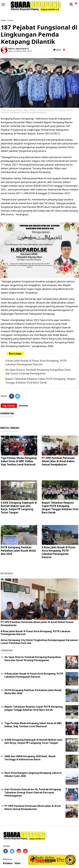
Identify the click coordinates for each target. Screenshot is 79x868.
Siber (18, 863)
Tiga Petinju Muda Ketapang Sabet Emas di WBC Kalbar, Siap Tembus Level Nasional (19, 461)
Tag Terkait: (9, 406)
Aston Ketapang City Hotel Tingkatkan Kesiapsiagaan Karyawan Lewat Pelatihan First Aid (39, 641)
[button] (76, 2)
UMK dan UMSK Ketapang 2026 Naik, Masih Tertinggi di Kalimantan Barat (30, 758)
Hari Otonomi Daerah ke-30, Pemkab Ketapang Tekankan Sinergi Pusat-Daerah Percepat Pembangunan (33, 792)
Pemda (10, 20)
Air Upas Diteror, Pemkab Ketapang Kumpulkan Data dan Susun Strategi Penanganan (33, 659)
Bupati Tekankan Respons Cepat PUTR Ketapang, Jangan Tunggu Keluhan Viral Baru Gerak (60, 508)
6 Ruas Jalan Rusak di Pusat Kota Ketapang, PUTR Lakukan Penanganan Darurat (59, 552)
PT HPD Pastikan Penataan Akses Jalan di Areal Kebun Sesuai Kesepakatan (58, 461)
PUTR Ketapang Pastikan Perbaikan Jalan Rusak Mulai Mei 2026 (18, 551)
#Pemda (23, 406)
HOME (3, 20)
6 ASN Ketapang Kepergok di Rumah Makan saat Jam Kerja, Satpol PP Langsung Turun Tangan (19, 508)
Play (70, 860)
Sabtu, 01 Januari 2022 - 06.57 (20, 51)
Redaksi (8, 863)
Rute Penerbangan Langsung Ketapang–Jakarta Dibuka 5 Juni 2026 (33, 774)
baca (57, 50)
